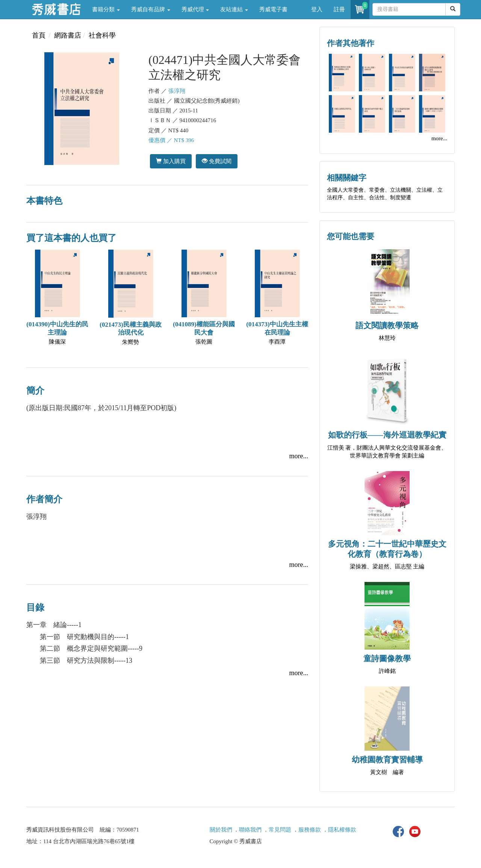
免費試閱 (217, 161)
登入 (317, 9)
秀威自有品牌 (151, 9)
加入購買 (171, 161)
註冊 (339, 9)
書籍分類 (106, 9)
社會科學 (102, 35)
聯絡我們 (250, 830)
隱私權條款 (342, 830)
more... (299, 456)
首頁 (39, 35)
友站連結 (234, 9)
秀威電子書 (273, 9)
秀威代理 (195, 9)
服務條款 (310, 830)
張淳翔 (177, 91)
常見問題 (280, 830)
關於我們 (221, 830)
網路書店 (68, 35)
